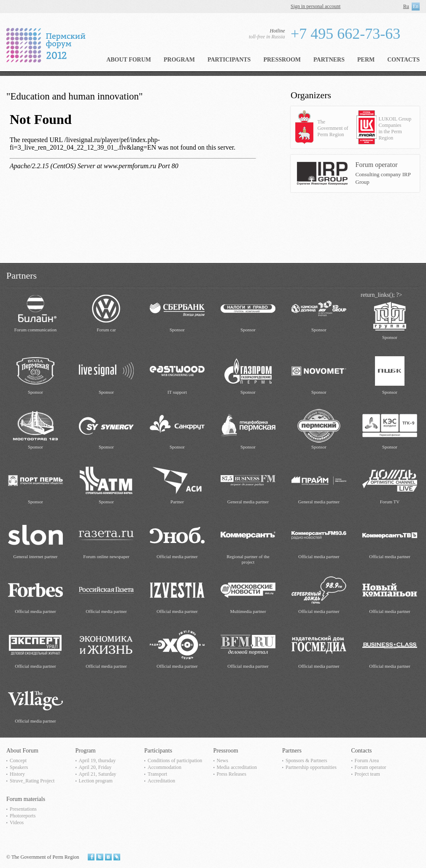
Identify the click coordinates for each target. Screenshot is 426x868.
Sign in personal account (315, 6)
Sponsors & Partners (306, 761)
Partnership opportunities (311, 767)
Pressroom (282, 60)
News (222, 761)
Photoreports (23, 816)
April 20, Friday (95, 767)
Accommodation (164, 767)
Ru (406, 6)
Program (179, 60)
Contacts (403, 60)
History (17, 774)
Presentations (23, 809)
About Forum (129, 60)
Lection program (96, 781)
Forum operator (371, 767)
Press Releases (232, 774)
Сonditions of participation (175, 761)
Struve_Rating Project (32, 781)
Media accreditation (237, 767)
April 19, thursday (97, 761)
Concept (18, 761)
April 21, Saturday (98, 774)
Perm (366, 60)
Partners (329, 60)
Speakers (19, 767)
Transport (157, 774)
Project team (367, 774)
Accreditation (161, 781)
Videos (17, 822)
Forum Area (367, 761)
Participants (229, 60)
